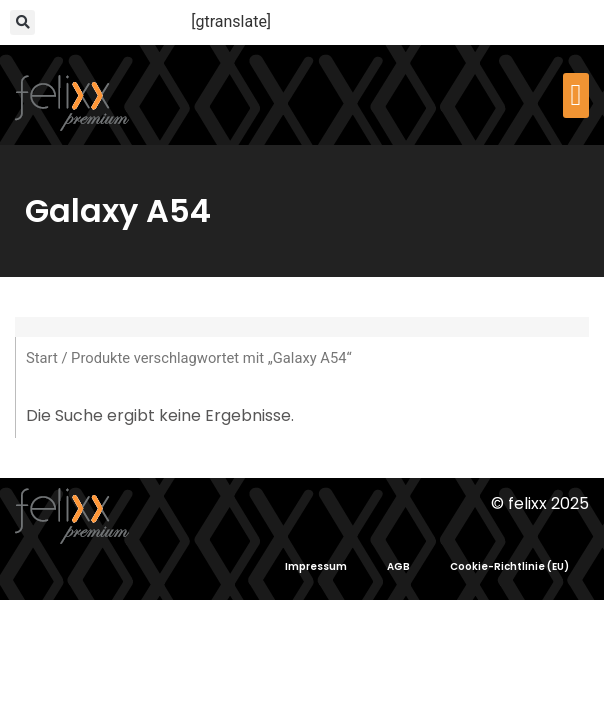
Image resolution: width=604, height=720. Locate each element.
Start (42, 358)
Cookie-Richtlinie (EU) (509, 566)
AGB (398, 566)
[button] (22, 22)
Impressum (316, 566)
